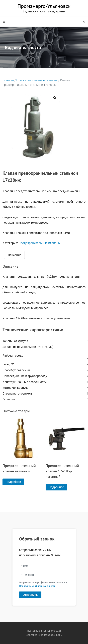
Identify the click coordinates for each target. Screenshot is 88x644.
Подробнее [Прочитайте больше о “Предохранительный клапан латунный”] (13, 482)
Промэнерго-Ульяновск (44, 6)
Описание (15, 255)
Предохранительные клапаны (37, 80)
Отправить (30, 595)
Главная (8, 80)
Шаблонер (31, 635)
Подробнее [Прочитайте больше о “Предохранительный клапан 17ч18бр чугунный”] (56, 487)
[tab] (15, 255)
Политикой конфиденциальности (37, 586)
